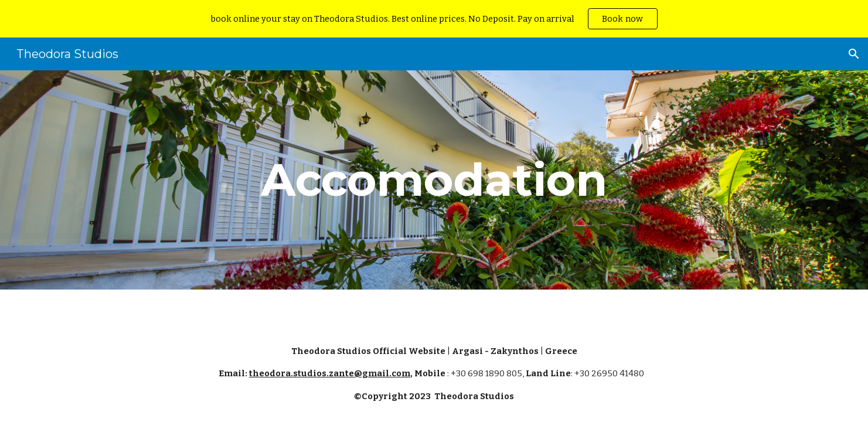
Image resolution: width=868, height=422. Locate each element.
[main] (434, 180)
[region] (434, 19)
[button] (854, 54)
